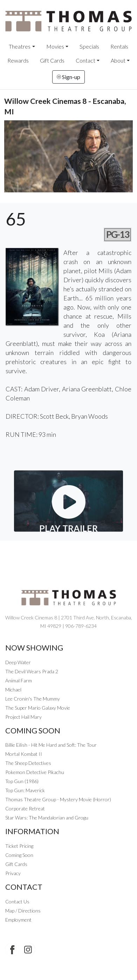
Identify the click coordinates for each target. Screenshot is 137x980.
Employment (18, 920)
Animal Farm (19, 680)
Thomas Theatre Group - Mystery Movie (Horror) (58, 799)
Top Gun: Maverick (25, 790)
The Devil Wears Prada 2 (32, 671)
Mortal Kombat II (24, 754)
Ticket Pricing (19, 846)
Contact (85, 60)
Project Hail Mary (23, 717)
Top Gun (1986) (22, 781)
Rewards (18, 60)
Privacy (13, 873)
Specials (89, 46)
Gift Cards (52, 60)
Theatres (20, 46)
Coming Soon (19, 855)
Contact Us (17, 901)
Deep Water (18, 662)
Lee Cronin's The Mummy (33, 699)
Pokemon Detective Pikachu (35, 772)
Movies (55, 46)
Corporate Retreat (25, 808)
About (118, 60)
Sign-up (68, 77)
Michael (13, 690)
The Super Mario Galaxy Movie (38, 708)
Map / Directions (23, 911)
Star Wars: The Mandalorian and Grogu (47, 818)
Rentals (119, 46)
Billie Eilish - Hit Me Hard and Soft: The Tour (51, 745)
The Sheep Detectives (28, 763)
